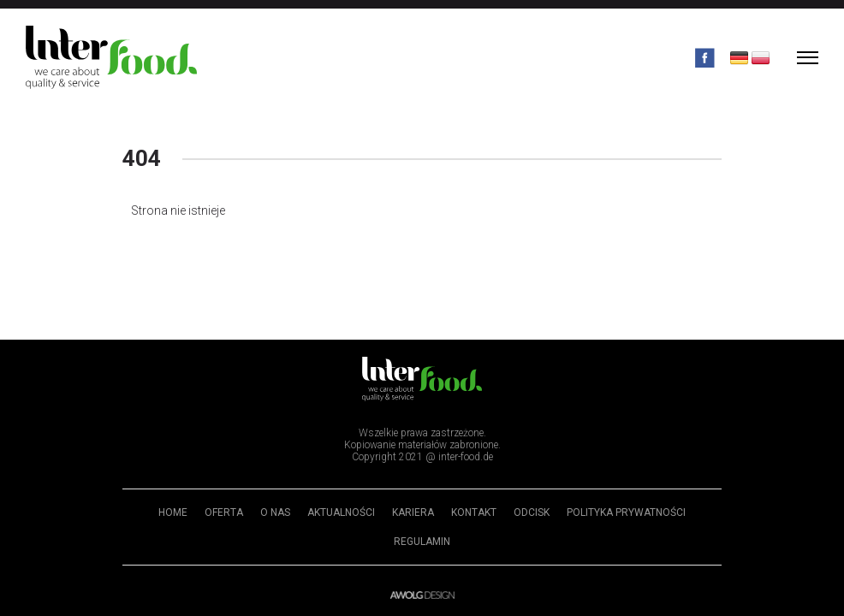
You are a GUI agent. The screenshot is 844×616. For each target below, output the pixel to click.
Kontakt (474, 512)
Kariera (413, 512)
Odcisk (532, 512)
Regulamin (422, 542)
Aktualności (341, 512)
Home (173, 512)
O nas (275, 512)
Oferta (224, 512)
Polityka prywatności (626, 512)
